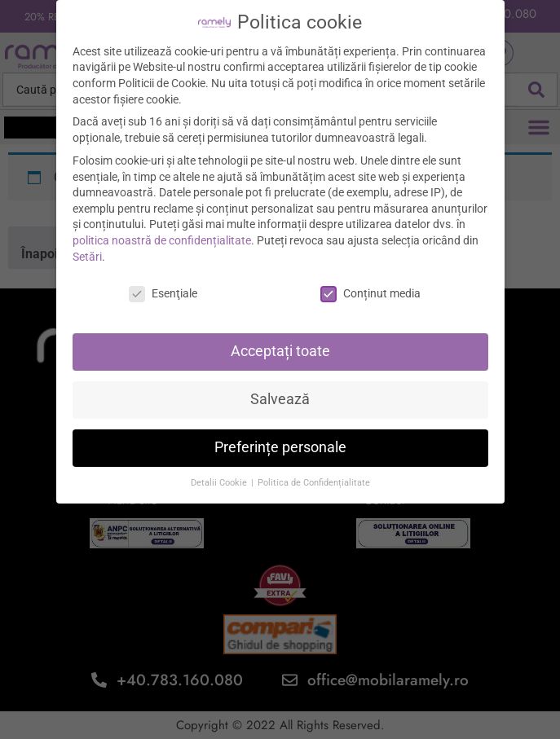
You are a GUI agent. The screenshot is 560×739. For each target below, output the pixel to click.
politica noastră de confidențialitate (162, 232)
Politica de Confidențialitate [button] (314, 475)
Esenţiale (163, 286)
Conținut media (370, 286)
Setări (87, 248)
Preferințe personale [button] (280, 439)
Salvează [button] (280, 391)
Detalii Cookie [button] (220, 475)
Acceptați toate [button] (280, 343)
